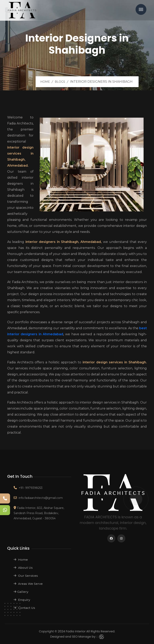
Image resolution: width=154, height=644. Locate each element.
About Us (23, 568)
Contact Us (24, 608)
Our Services (26, 576)
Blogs (60, 82)
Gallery (21, 592)
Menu (141, 9)
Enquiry (22, 600)
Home (45, 82)
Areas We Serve (28, 584)
